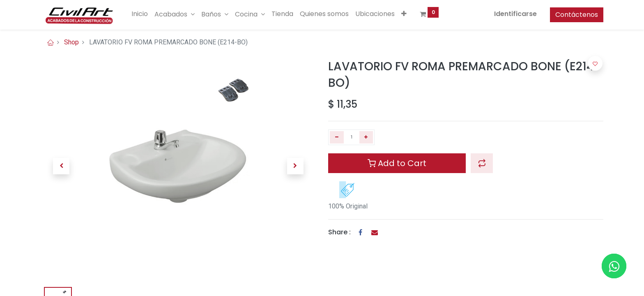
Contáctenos (577, 15)
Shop (71, 42)
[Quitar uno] (337, 137)
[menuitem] (140, 14)
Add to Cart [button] (397, 163)
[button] (404, 14)
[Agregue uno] (366, 137)
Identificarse (515, 14)
